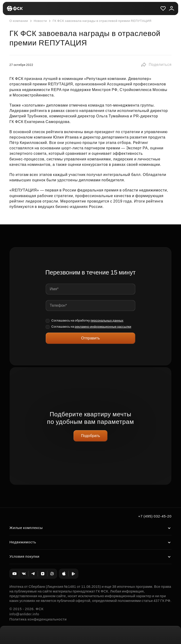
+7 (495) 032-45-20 (155, 516)
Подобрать (91, 436)
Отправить (90, 338)
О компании (19, 21)
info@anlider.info (24, 614)
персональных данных (107, 320)
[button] (156, 65)
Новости (38, 21)
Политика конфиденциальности (38, 619)
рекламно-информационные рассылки (103, 327)
